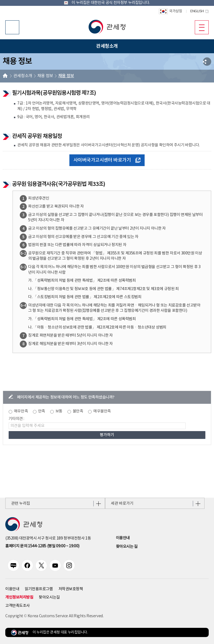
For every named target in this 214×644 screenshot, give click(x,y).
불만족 (78, 411)
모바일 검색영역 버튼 (12, 27)
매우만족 (21, 411)
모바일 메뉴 (200, 27)
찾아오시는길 (49, 597)
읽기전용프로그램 (39, 589)
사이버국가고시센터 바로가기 (107, 160)
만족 (42, 411)
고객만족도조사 (18, 606)
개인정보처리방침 (19, 597)
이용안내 (123, 538)
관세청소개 (23, 76)
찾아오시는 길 (127, 547)
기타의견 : (16, 419)
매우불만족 (102, 411)
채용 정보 (45, 76)
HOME (5, 76)
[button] (107, 27)
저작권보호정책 (71, 589)
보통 (59, 411)
